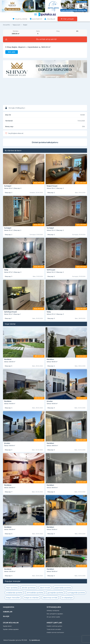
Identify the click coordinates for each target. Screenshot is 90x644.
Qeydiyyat (51, 19)
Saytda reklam (7, 626)
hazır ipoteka (12, 588)
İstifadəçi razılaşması (53, 611)
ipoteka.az (36, 640)
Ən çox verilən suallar (53, 617)
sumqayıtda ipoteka (76, 593)
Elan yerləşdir (69, 19)
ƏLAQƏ (6, 616)
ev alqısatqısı (67, 598)
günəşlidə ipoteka (55, 593)
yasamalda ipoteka (63, 588)
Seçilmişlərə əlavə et (16, 133)
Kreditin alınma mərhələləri (55, 632)
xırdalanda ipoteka (14, 593)
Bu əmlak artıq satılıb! (46, 39)
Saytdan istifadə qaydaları (11, 629)
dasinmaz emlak (50, 598)
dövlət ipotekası (29, 588)
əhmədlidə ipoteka (35, 593)
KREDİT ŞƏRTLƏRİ (54, 623)
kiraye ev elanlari (31, 598)
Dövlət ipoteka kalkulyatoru (45, 142)
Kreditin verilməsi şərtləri (54, 626)
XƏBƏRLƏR (8, 612)
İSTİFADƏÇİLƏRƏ (54, 607)
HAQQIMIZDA (9, 607)
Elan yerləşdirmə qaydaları (55, 614)
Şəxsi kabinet (37, 19)
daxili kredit (45, 588)
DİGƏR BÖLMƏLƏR (11, 623)
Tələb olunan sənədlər (54, 629)
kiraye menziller (13, 598)
